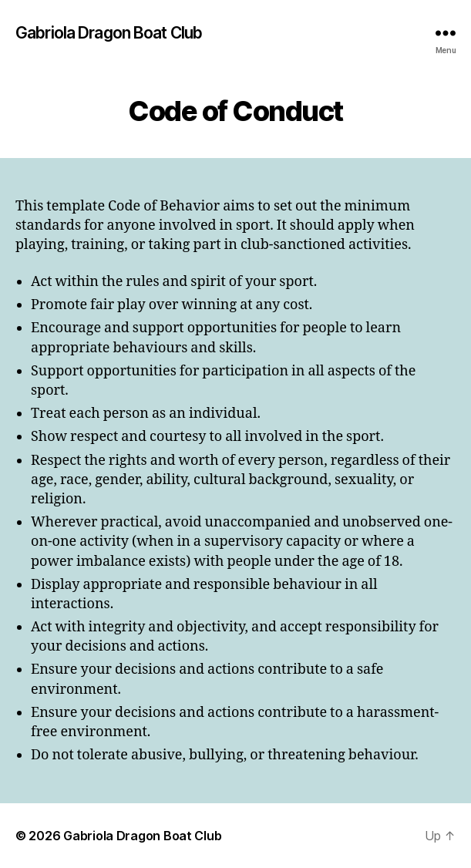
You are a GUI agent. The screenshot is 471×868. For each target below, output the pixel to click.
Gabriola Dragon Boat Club (109, 33)
